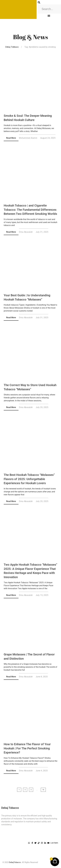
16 (43, 790)
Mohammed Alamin (28, 138)
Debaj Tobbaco (12, 47)
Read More (11, 138)
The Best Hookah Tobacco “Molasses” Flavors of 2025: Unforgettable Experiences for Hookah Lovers (29, 479)
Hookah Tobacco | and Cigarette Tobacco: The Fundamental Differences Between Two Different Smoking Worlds (30, 210)
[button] (49, 16)
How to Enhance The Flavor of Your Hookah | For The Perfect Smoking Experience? (27, 748)
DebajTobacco (15, 862)
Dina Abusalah (26, 232)
